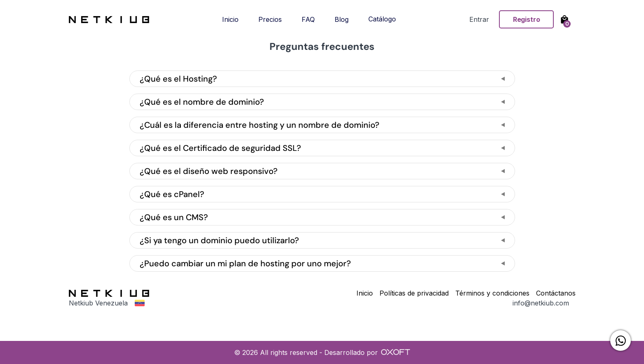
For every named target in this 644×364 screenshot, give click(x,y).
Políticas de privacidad (414, 293)
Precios (270, 19)
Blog (342, 19)
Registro (527, 19)
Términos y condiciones (492, 293)
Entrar (479, 19)
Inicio (230, 19)
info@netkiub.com (541, 303)
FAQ (308, 19)
